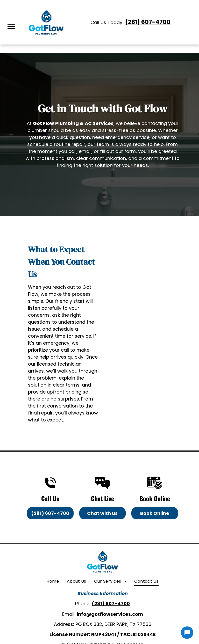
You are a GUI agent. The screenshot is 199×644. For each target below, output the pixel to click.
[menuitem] (53, 581)
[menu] (11, 26)
